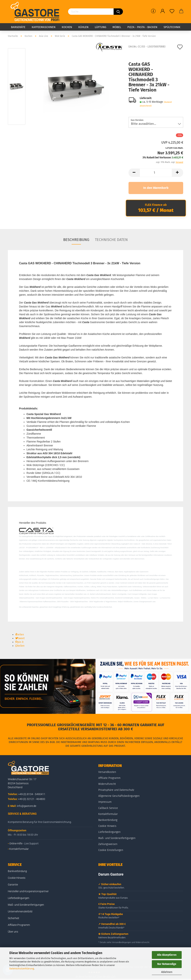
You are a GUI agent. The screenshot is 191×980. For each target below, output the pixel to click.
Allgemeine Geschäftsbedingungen (119, 796)
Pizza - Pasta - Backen (142, 27)
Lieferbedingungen (109, 832)
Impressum (105, 802)
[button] (20, 635)
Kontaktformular (19, 849)
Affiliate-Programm (19, 925)
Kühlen (83, 27)
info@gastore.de (27, 806)
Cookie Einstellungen (111, 850)
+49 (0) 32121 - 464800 (32, 799)
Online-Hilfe (16, 843)
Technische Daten (111, 240)
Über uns (13, 932)
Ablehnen (167, 972)
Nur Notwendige (167, 964)
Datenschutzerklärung (22, 969)
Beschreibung (76, 240)
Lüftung (100, 27)
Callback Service (108, 808)
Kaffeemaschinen (44, 27)
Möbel (117, 27)
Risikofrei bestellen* (109, 918)
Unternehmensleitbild (20, 911)
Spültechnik (172, 27)
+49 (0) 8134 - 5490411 (32, 794)
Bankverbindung (108, 820)
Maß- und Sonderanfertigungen (117, 838)
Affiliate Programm (109, 778)
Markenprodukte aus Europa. (113, 898)
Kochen (67, 27)
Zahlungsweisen (108, 844)
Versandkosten (107, 772)
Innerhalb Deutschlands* (111, 928)
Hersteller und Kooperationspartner (28, 891)
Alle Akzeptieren (167, 955)
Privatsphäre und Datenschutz (116, 790)
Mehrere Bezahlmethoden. (112, 938)
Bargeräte (18, 27)
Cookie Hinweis (107, 826)
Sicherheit (14, 918)
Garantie (13, 885)
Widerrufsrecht (107, 784)
